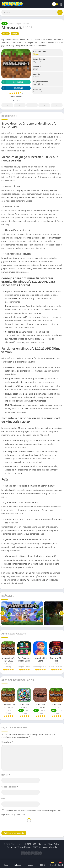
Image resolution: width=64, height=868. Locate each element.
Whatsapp (57, 105)
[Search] (32, 12)
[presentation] (29, 823)
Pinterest (32, 105)
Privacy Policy (53, 844)
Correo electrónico (10, 787)
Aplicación (18, 865)
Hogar (6, 865)
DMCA (35, 847)
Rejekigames (45, 847)
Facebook (7, 105)
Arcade (26, 24)
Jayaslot (54, 847)
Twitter (20, 105)
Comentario (7, 742)
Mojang (36, 54)
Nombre (6, 775)
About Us (42, 844)
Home (11, 24)
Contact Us (11, 847)
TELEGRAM (12, 88)
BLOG (42, 865)
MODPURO (32, 844)
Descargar (12, 82)
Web (3, 799)
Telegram (44, 105)
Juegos (18, 24)
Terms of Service (24, 847)
